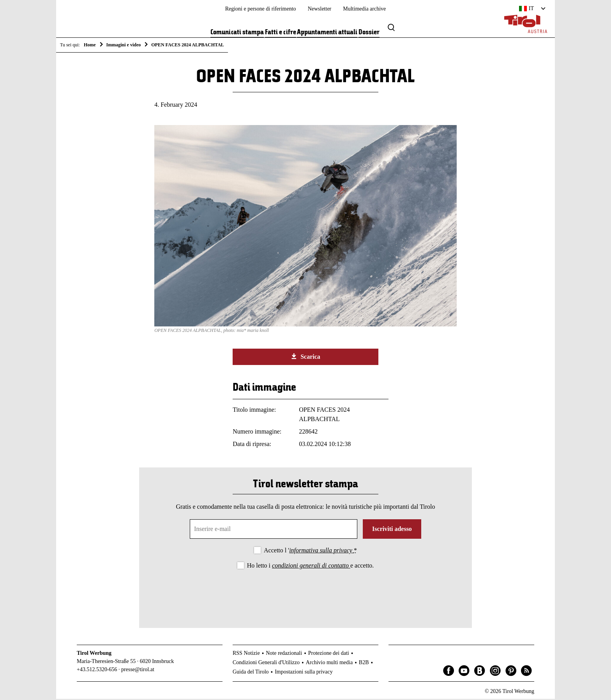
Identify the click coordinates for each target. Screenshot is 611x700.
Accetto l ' (310, 552)
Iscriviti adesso (392, 530)
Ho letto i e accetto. (311, 567)
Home (90, 45)
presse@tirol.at (138, 671)
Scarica (305, 358)
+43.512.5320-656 (97, 671)
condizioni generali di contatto (311, 567)
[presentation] (305, 594)
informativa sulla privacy (321, 552)
